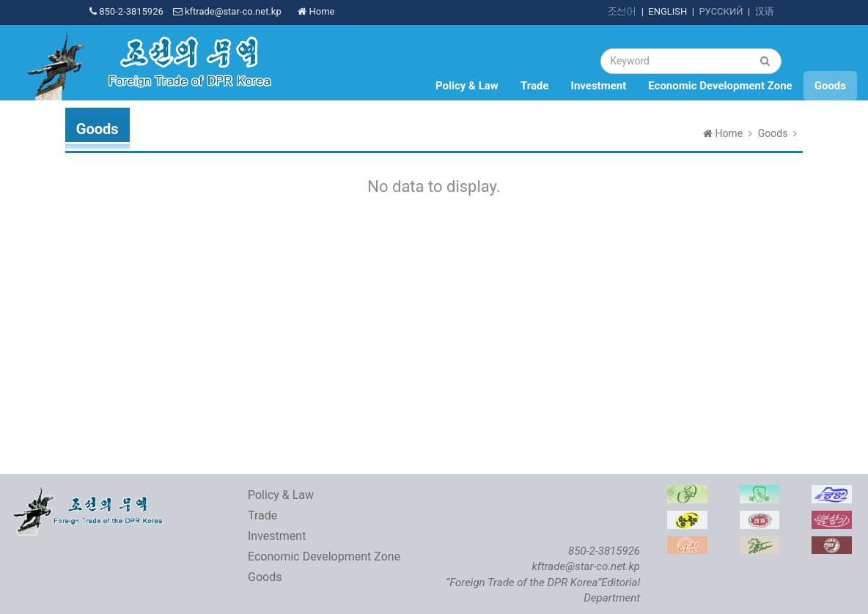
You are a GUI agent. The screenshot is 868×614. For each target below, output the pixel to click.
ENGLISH (667, 11)
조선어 (622, 11)
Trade (535, 86)
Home (316, 11)
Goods (830, 86)
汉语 (765, 11)
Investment (599, 86)
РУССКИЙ (721, 11)
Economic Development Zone (720, 86)
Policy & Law (467, 86)
